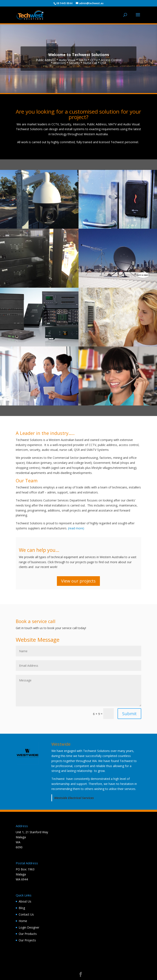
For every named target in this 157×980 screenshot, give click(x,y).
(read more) (76, 528)
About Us (25, 901)
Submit (129, 714)
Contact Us (26, 914)
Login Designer (29, 927)
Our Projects (27, 940)
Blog (22, 908)
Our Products (28, 934)
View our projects (78, 581)
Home (23, 921)
